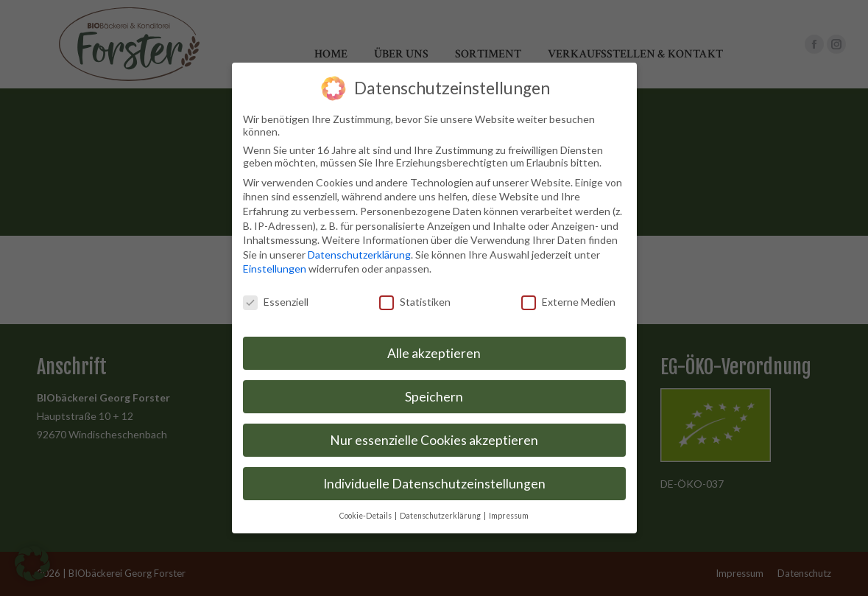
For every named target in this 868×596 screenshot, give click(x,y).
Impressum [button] (509, 513)
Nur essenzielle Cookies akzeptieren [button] (434, 437)
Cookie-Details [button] (366, 513)
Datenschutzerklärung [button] (441, 513)
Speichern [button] (434, 394)
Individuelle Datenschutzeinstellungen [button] (434, 481)
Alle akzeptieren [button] (434, 350)
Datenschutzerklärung (359, 252)
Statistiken (415, 299)
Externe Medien (568, 299)
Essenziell (276, 299)
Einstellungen (275, 266)
